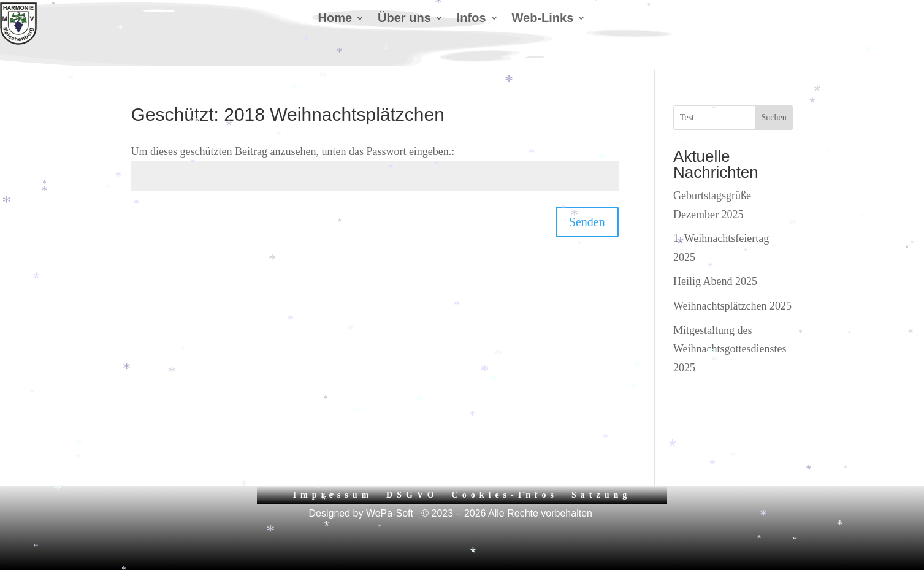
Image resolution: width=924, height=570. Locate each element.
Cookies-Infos (505, 495)
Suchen (773, 117)
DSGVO (412, 495)
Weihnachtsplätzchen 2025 (732, 306)
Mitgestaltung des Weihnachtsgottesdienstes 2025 (730, 349)
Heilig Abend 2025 (715, 281)
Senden (587, 222)
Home (335, 19)
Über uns (404, 19)
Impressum (333, 495)
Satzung (601, 495)
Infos (472, 19)
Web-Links (543, 19)
